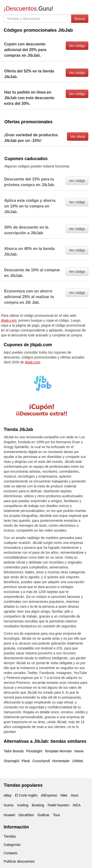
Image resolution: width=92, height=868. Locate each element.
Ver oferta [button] (78, 137)
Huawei (9, 815)
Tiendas (10, 836)
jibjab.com (9, 320)
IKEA (77, 805)
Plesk (26, 761)
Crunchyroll (41, 761)
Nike (64, 795)
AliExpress (49, 795)
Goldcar (44, 815)
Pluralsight (34, 751)
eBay (8, 795)
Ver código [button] (77, 46)
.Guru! (28, 8)
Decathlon (26, 815)
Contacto (11, 853)
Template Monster (58, 751)
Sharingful (11, 761)
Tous (56, 815)
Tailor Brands (14, 751)
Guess (9, 805)
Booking (38, 805)
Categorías (12, 845)
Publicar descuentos (19, 861)
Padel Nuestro (59, 805)
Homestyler (61, 761)
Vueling (23, 805)
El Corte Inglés (26, 795)
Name (79, 751)
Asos (74, 795)
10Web (78, 761)
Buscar (80, 19)
